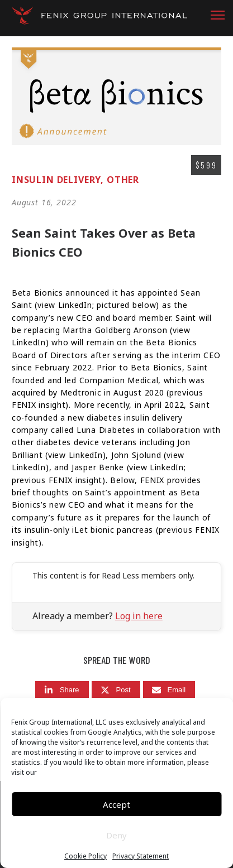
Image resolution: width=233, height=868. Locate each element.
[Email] (169, 690)
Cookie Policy (85, 856)
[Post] (116, 690)
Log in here (139, 616)
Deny (116, 835)
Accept (116, 804)
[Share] (62, 690)
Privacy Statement (141, 856)
